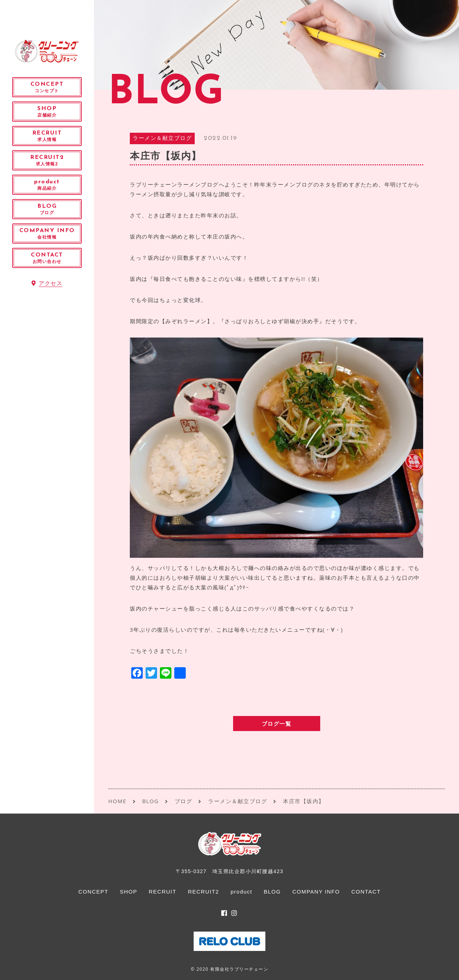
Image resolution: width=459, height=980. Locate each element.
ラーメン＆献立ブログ (162, 139)
